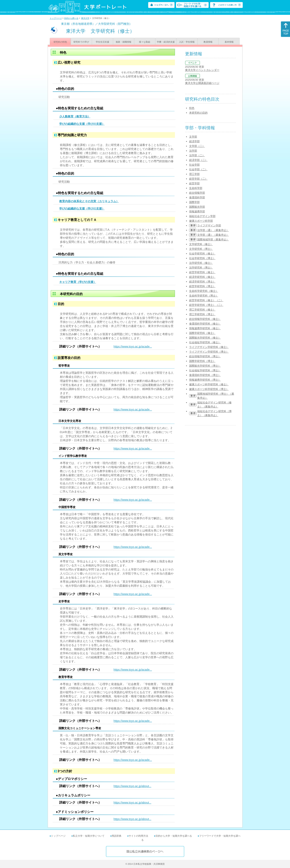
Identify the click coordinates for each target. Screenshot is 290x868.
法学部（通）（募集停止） (213, 230)
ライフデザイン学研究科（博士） (209, 352)
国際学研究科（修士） (202, 333)
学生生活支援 (102, 42)
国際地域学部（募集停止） (213, 240)
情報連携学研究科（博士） (205, 380)
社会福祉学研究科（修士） (205, 342)
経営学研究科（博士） (202, 286)
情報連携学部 (197, 211)
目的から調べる (71, 18)
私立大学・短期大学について (89, 836)
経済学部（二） (198, 160)
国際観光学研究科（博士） (205, 366)
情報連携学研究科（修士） (205, 328)
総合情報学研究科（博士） (205, 356)
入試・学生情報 (187, 42)
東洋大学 (85, 18)
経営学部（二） (198, 179)
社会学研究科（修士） (202, 254)
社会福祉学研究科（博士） (205, 370)
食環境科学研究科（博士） (205, 375)
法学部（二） (197, 155)
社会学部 (194, 165)
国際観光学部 (197, 207)
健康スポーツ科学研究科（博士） (209, 389)
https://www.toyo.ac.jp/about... (133, 786)
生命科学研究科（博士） (204, 296)
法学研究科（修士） (201, 263)
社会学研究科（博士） (202, 258)
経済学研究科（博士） (202, 282)
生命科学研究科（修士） (204, 291)
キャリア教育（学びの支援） (78, 282)
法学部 (193, 151)
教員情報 (208, 42)
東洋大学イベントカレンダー (202, 70)
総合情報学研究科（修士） (205, 319)
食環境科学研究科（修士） (205, 324)
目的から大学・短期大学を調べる (174, 836)
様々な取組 (145, 42)
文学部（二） (197, 146)
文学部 (193, 137)
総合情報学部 (197, 193)
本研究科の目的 (198, 113)
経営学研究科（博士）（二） (206, 305)
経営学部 (194, 183)
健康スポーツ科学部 (201, 221)
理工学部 (194, 174)
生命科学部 (196, 188)
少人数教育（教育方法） (75, 116)
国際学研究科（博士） (202, 361)
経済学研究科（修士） (202, 277)
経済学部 (194, 141)
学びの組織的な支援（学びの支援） (82, 124)
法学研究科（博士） (201, 268)
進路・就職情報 (123, 42)
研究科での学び (81, 42)
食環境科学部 (197, 197)
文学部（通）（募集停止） (213, 235)
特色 (192, 108)
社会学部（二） (198, 169)
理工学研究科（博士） (202, 314)
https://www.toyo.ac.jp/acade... (133, 347)
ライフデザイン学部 (209, 225)
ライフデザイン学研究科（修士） (209, 347)
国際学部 (194, 202)
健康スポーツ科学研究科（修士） (209, 384)
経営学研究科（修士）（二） (206, 300)
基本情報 (229, 42)
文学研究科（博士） (201, 249)
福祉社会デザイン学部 (202, 216)
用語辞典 (116, 836)
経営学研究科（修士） (202, 272)
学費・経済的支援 (166, 42)
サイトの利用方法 (138, 836)
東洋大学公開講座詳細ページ (202, 83)
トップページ (56, 18)
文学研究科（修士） (201, 244)
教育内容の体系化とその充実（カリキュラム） (89, 201)
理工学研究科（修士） (202, 310)
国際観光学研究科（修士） (205, 338)
